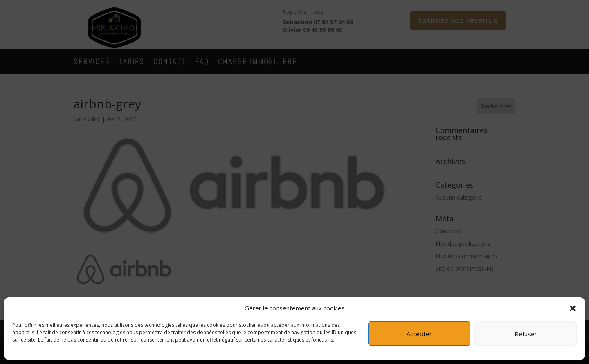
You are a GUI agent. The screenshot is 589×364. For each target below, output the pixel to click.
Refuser (526, 334)
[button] (573, 308)
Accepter (419, 334)
